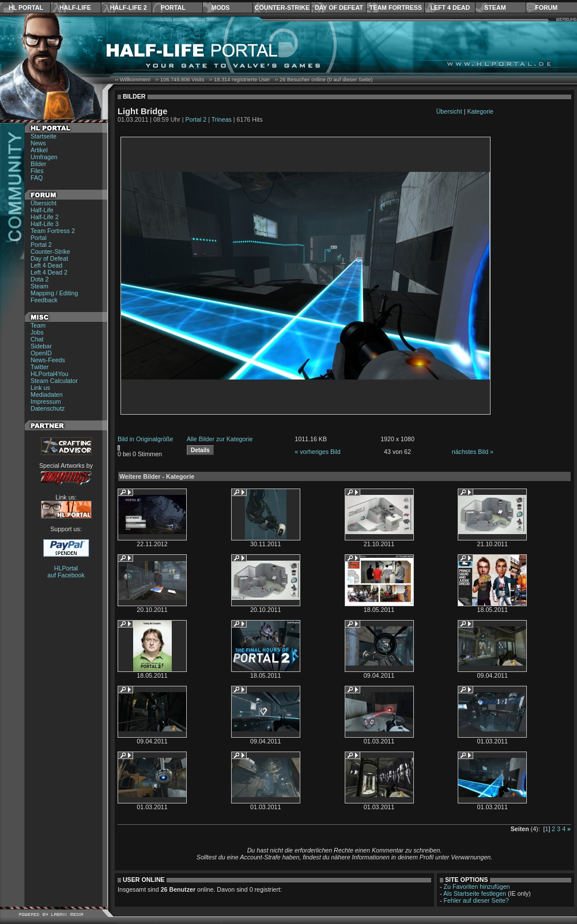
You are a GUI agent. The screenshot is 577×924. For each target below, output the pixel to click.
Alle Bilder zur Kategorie (220, 439)
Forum (546, 7)
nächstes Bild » (473, 452)
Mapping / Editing (54, 293)
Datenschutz (48, 408)
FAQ (37, 178)
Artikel (39, 150)
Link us (40, 388)
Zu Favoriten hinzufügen (477, 887)
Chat (37, 339)
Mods (221, 7)
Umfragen (44, 157)
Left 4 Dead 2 (49, 272)
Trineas (222, 119)
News (38, 143)
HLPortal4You (49, 374)
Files (37, 171)
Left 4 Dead (450, 7)
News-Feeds (48, 360)
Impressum (46, 401)
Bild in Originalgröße (146, 439)
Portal (173, 7)
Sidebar (41, 346)
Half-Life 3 (45, 224)
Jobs (37, 332)
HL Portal (26, 7)
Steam (495, 7)
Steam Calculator (54, 381)
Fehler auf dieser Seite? (476, 900)
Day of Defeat (339, 7)
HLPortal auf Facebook (66, 572)
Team (38, 325)
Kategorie (480, 111)
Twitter (39, 367)
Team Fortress (396, 7)
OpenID (41, 353)
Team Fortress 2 (53, 231)
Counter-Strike (282, 7)
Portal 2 (41, 245)
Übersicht (44, 203)
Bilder (38, 164)
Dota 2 (39, 279)
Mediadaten (47, 395)
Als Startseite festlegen (475, 893)
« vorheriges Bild (317, 452)
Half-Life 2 (129, 7)
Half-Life (75, 7)
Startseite (44, 136)
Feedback (44, 300)
